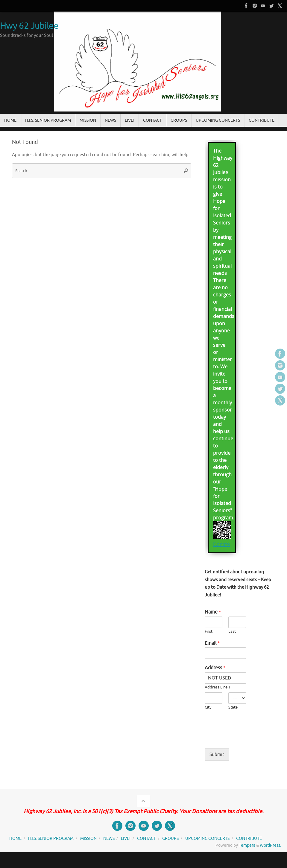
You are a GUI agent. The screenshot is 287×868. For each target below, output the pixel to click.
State (233, 707)
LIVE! (126, 838)
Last (232, 632)
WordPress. (270, 845)
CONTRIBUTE (249, 838)
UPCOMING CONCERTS (207, 838)
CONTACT (146, 838)
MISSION (88, 838)
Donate (221, 544)
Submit (217, 755)
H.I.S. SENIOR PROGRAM (51, 838)
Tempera (247, 845)
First (209, 632)
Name (213, 612)
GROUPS (170, 838)
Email (212, 643)
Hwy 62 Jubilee (29, 26)
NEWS (109, 838)
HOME (15, 838)
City (208, 707)
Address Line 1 (218, 687)
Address (215, 668)
